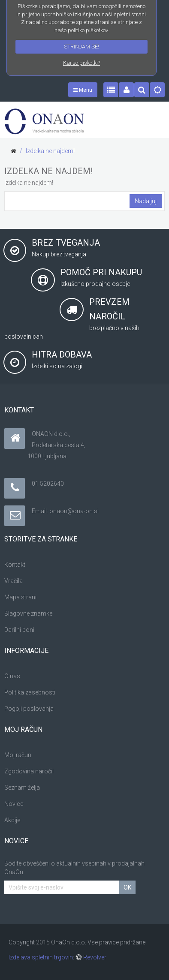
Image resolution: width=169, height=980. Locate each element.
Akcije (12, 820)
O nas (12, 676)
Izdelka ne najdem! (50, 151)
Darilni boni (19, 630)
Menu (83, 90)
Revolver (91, 957)
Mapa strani (20, 597)
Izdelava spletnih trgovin (41, 957)
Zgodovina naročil (29, 771)
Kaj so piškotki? (81, 63)
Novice (14, 804)
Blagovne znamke (28, 613)
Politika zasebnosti (30, 692)
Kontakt (15, 565)
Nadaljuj (146, 201)
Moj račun (18, 755)
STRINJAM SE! (81, 47)
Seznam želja (22, 788)
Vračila (14, 581)
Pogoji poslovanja (29, 709)
